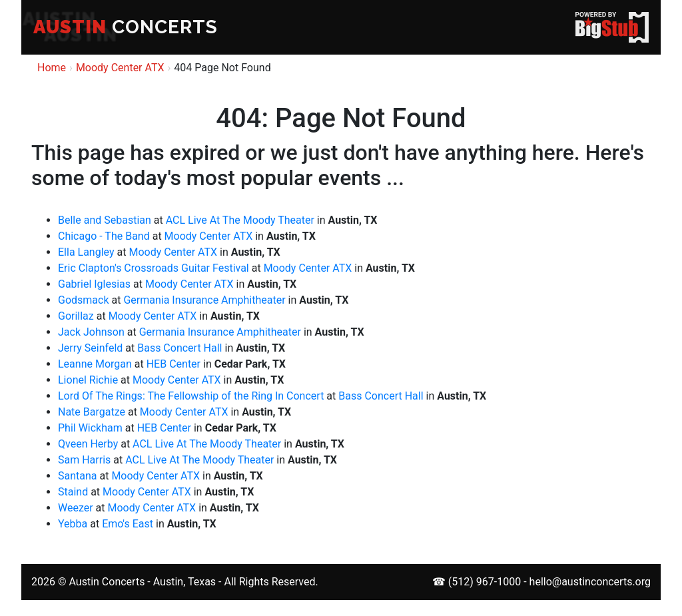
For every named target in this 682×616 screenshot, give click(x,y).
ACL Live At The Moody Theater (240, 220)
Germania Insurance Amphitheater (204, 300)
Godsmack (84, 300)
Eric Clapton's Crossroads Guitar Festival (154, 268)
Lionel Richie (88, 380)
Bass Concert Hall (179, 348)
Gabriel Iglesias (94, 284)
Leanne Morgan (95, 364)
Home (52, 68)
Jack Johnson (91, 332)
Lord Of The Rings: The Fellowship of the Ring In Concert (191, 396)
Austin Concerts (107, 582)
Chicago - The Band (104, 236)
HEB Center (173, 364)
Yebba (73, 524)
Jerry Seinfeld (90, 348)
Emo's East (128, 524)
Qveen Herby (88, 444)
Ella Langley (86, 252)
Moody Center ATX (120, 68)
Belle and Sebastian (105, 220)
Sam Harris (84, 460)
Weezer (76, 508)
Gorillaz (76, 316)
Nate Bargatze (92, 412)
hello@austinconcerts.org (590, 582)
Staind (73, 492)
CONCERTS (126, 27)
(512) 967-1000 (485, 582)
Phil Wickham (90, 428)
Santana (78, 476)
